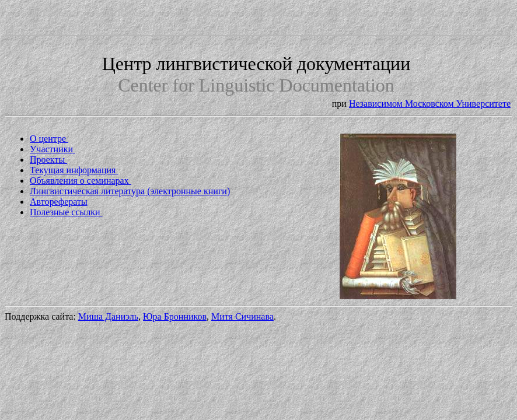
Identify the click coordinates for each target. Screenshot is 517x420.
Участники (53, 149)
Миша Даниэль (108, 316)
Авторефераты (59, 202)
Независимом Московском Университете (430, 104)
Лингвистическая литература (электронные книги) (130, 191)
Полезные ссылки (66, 212)
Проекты (48, 160)
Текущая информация (74, 170)
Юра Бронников (175, 316)
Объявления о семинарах (81, 181)
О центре (49, 139)
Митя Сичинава (242, 316)
